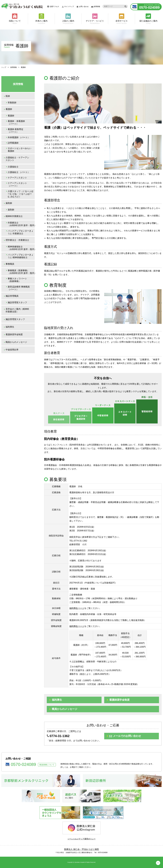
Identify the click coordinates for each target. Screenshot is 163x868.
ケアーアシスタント (17, 178)
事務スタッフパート (17, 280)
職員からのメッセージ (16, 342)
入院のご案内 (68, 22)
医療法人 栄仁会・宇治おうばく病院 (81, 849)
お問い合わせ (84, 7)
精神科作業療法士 (14, 216)
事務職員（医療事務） (21, 272)
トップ (4, 67)
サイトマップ (69, 7)
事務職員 (10, 264)
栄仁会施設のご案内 (148, 22)
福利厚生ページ (77, 608)
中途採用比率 (12, 350)
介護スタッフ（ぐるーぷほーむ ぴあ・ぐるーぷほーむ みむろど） (21, 194)
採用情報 (97, 7)
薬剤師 (9, 203)
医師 (8, 96)
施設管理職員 (12, 296)
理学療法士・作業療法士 (17, 240)
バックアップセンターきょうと (21, 232)
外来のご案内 (41, 22)
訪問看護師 (13, 143)
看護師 (9, 109)
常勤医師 (12, 103)
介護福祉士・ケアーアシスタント (17, 159)
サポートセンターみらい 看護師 (20, 150)
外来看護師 (19, 137)
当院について (15, 22)
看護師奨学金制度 (14, 334)
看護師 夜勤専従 (15, 131)
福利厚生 (10, 327)
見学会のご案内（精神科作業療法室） (17, 310)
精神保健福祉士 (21, 248)
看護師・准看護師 (16, 122)
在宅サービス (122, 22)
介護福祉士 (13, 167)
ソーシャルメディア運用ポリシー (81, 839)
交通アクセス (54, 7)
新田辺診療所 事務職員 (19, 288)
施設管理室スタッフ (17, 302)
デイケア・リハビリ (95, 22)
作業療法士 (21, 224)
